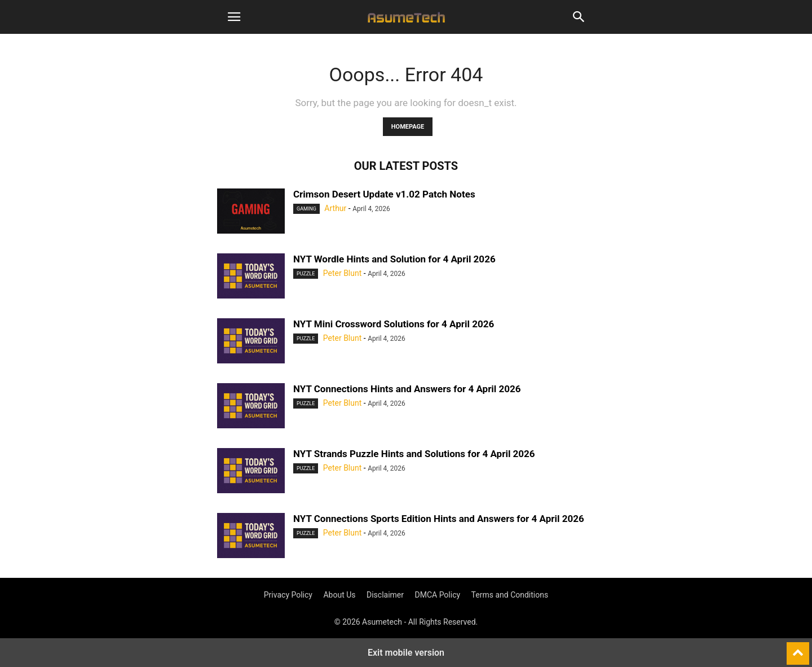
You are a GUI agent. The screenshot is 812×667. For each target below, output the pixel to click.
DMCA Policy (438, 595)
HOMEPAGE (408, 127)
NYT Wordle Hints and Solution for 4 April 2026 (394, 259)
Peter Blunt (343, 273)
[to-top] (798, 648)
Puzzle (306, 274)
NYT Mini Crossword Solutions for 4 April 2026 (394, 324)
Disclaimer (385, 595)
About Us (339, 595)
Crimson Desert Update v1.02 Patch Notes (384, 194)
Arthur (335, 208)
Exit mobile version (406, 653)
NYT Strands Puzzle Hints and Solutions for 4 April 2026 (414, 454)
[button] (234, 17)
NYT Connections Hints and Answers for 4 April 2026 (407, 389)
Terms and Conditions (510, 595)
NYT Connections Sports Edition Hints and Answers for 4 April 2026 (439, 519)
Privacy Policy (288, 595)
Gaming (306, 209)
